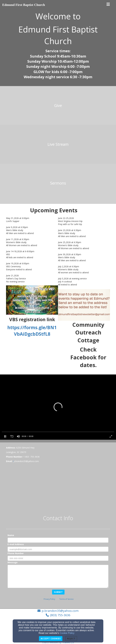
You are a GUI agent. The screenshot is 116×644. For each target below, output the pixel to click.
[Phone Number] (58, 558)
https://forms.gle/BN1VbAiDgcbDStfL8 (32, 331)
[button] (58, 407)
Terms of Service (66, 599)
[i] (13, 461)
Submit (58, 592)
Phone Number (16, 553)
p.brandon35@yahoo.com (60, 611)
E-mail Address (16, 544)
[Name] (58, 540)
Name (11, 535)
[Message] (58, 576)
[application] (58, 407)
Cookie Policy (67, 633)
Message (13, 562)
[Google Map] (58, 487)
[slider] (58, 432)
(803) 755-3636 (60, 615)
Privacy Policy (49, 599)
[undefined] (58, 105)
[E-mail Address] (58, 549)
